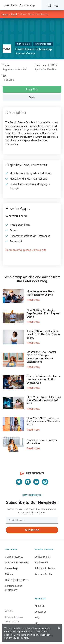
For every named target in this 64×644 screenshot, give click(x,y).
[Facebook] (28, 482)
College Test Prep (14, 557)
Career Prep (11, 568)
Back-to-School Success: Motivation (42, 442)
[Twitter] (19, 482)
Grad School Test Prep (17, 562)
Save (32, 97)
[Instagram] (45, 482)
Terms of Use (12, 621)
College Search (42, 557)
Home (5, 14)
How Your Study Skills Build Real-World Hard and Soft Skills (44, 400)
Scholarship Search (45, 568)
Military (9, 574)
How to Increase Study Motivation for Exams (41, 293)
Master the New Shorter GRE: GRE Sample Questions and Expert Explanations (41, 357)
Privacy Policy (12, 617)
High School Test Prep (17, 580)
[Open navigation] (56, 5)
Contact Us (41, 612)
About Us (40, 606)
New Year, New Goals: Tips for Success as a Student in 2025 (43, 421)
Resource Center (43, 574)
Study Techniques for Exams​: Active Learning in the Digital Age (44, 379)
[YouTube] (36, 482)
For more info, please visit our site (26, 250)
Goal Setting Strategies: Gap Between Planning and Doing (43, 313)
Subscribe (32, 530)
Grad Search (41, 562)
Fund (14, 14)
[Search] (49, 5)
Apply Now (32, 89)
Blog (37, 623)
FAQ (37, 618)
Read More (33, 300)
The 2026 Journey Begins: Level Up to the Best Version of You (44, 334)
